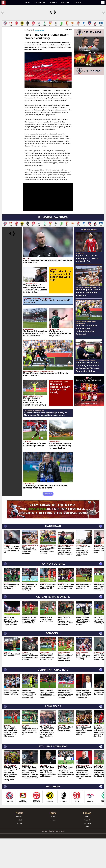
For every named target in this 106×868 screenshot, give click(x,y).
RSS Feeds (87, 853)
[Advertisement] (53, 34)
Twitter (87, 846)
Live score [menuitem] (40, 3)
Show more (48, 523)
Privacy (53, 849)
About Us (19, 846)
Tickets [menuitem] (77, 3)
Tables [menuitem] (53, 3)
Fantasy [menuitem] (65, 3)
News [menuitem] (28, 3)
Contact (19, 849)
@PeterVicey (40, 60)
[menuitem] (12, 3)
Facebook (87, 849)
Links (87, 856)
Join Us (19, 853)
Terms (53, 846)
